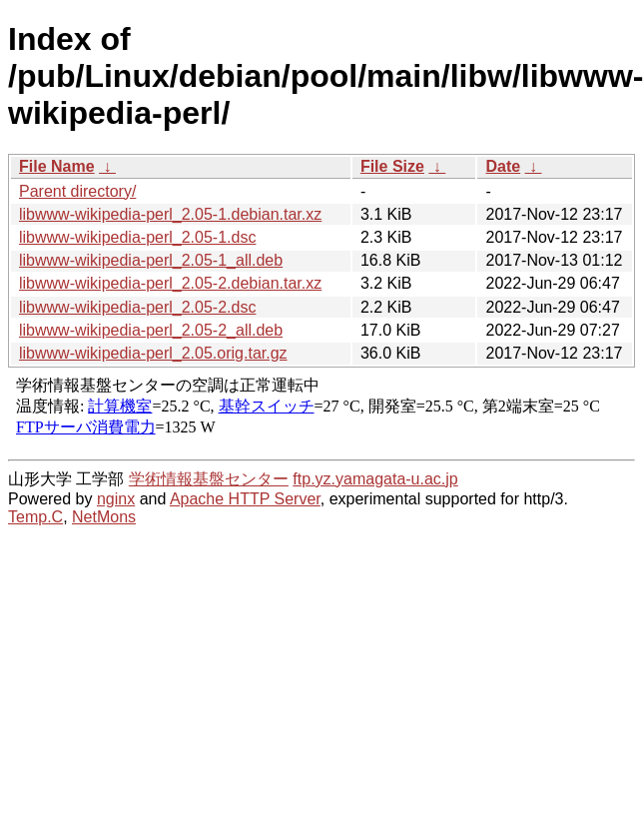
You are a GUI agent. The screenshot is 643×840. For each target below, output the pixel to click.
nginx (116, 499)
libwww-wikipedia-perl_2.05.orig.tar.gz (153, 353)
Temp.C (35, 517)
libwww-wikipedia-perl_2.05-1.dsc (137, 237)
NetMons (104, 517)
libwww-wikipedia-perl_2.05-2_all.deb (151, 330)
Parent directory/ (77, 191)
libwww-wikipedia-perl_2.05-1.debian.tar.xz (170, 214)
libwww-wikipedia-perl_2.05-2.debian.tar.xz (170, 283)
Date (503, 166)
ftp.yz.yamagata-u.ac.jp (375, 479)
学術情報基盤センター (209, 479)
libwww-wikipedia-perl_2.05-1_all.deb (151, 260)
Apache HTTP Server (245, 499)
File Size (392, 166)
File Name (57, 166)
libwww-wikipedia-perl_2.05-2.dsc (137, 307)
